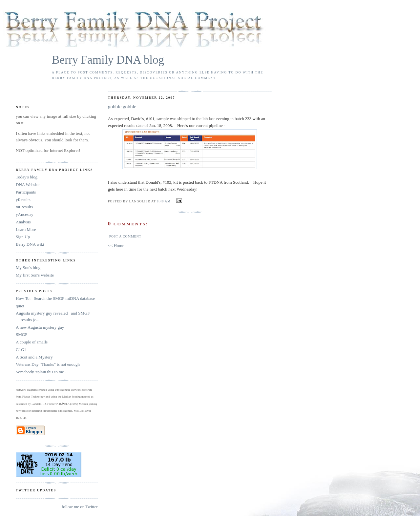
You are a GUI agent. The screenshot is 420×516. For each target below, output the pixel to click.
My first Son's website (35, 275)
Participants (26, 192)
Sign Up (23, 237)
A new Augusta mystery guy (40, 327)
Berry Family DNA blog (108, 60)
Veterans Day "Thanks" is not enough (48, 364)
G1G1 (21, 350)
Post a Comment (125, 236)
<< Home (116, 246)
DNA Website (28, 185)
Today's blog (27, 177)
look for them (76, 140)
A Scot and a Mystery (34, 357)
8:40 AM (164, 201)
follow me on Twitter (80, 507)
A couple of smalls (32, 342)
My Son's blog (28, 268)
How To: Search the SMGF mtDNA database (55, 298)
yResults (23, 200)
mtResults (24, 207)
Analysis (23, 222)
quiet (20, 306)
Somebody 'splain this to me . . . (43, 372)
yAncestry (24, 214)
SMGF (21, 334)
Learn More (26, 229)
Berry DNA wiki (30, 244)
